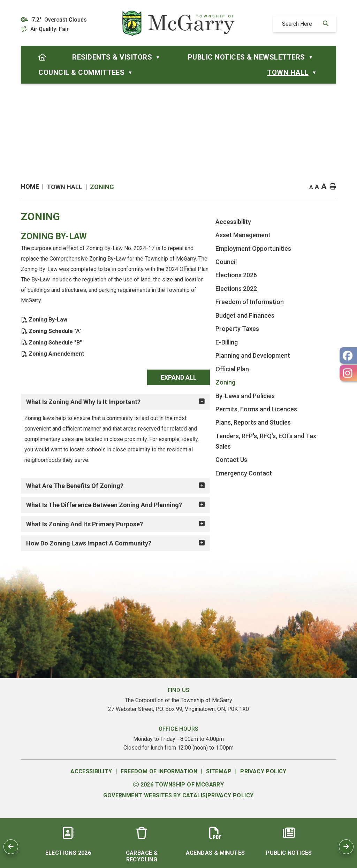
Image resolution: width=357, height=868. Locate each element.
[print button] (333, 187)
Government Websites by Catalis (154, 803)
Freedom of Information (159, 779)
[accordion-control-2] (326, 486)
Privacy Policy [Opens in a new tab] (231, 803)
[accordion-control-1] (326, 402)
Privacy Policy (263, 779)
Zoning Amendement (198, 354)
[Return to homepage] (34, 187)
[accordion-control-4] (326, 532)
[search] (302, 24)
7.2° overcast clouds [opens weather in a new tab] (59, 20)
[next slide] (346, 847)
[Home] (43, 57)
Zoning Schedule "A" (197, 331)
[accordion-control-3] (326, 505)
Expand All (305, 377)
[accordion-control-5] (326, 551)
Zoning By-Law (190, 320)
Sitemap (219, 779)
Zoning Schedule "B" (197, 342)
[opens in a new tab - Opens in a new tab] (348, 355)
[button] (325, 24)
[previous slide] (11, 847)
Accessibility (91, 779)
